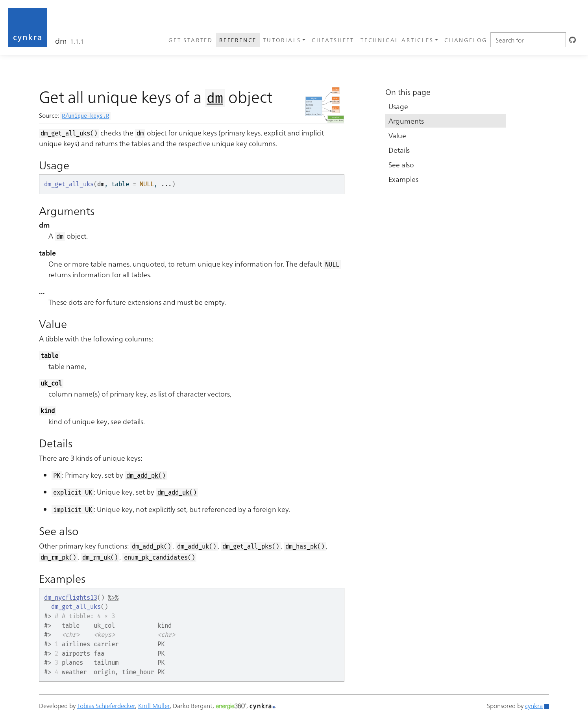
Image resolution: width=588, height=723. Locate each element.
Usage (398, 106)
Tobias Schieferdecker (106, 705)
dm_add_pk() (146, 476)
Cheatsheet (333, 40)
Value (397, 135)
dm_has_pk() (305, 546)
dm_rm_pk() (58, 557)
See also (401, 164)
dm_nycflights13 (71, 598)
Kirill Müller (154, 705)
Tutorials (282, 40)
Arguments (406, 121)
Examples (403, 179)
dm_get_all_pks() (251, 546)
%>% (113, 598)
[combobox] (528, 40)
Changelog (466, 40)
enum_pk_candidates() (159, 557)
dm (61, 40)
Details (399, 150)
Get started (191, 40)
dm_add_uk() (177, 492)
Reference (238, 40)
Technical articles (397, 40)
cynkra (534, 705)
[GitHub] (573, 40)
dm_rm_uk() (100, 557)
